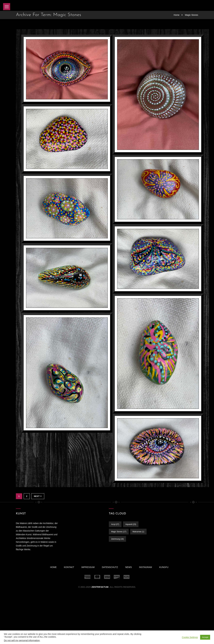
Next (38, 496)
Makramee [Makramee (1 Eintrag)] (138, 532)
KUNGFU (164, 567)
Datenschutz (110, 567)
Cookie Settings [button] (190, 637)
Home (177, 15)
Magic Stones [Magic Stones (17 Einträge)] (119, 532)
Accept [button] (205, 637)
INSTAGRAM (145, 567)
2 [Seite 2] (27, 496)
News (128, 567)
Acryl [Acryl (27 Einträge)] (115, 524)
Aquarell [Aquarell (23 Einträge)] (131, 524)
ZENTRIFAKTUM (100, 587)
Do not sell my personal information (22, 640)
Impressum (88, 567)
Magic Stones (191, 15)
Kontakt (69, 567)
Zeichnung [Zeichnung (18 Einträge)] (118, 539)
